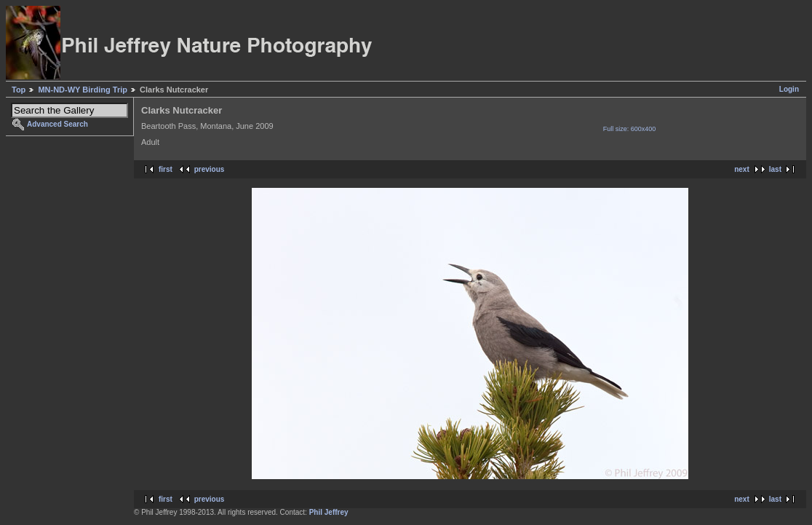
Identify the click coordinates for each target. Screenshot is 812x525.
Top (19, 90)
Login (789, 89)
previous (210, 169)
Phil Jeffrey (329, 512)
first (166, 169)
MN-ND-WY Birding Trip (83, 90)
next (742, 169)
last (775, 169)
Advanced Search (57, 124)
